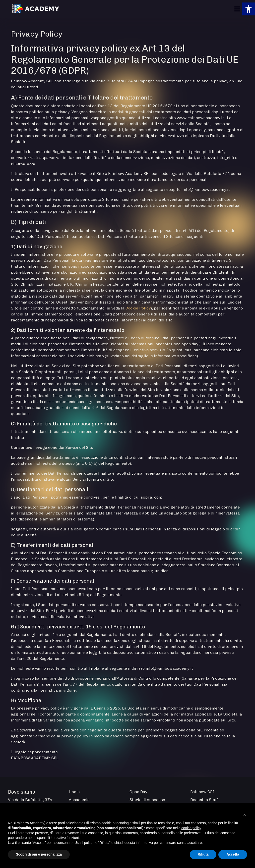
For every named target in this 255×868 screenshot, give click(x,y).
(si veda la (116, 308)
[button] (249, 9)
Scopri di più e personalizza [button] (39, 854)
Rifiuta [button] (203, 854)
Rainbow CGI (202, 792)
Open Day (138, 792)
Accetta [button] (233, 854)
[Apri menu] (237, 9)
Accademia (79, 800)
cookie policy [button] (191, 828)
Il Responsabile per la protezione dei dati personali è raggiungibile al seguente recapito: (97, 189)
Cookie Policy (138, 308)
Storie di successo (147, 800)
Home (74, 792)
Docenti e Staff (204, 800)
